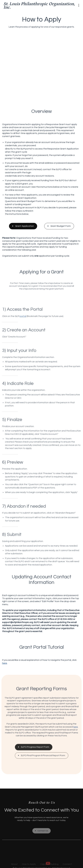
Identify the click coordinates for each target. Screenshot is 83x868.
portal (28, 149)
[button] (79, 6)
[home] (39, 6)
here (5, 663)
